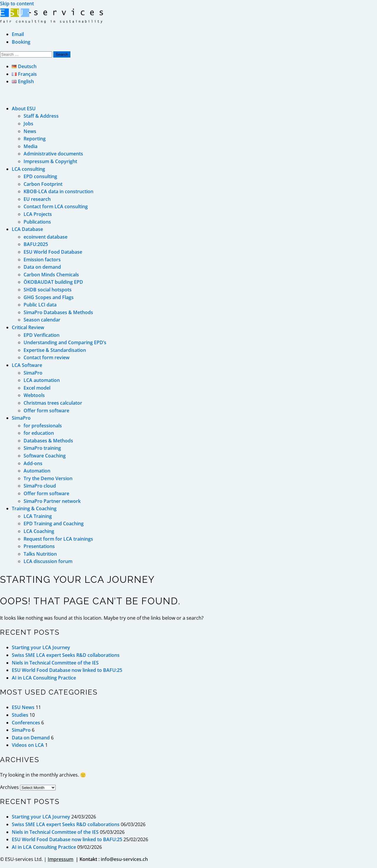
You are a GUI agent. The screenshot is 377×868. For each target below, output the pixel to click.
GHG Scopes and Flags (49, 297)
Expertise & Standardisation (55, 350)
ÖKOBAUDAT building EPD (53, 282)
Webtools (34, 395)
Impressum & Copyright (50, 161)
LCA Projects (38, 214)
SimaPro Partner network (52, 501)
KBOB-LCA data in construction (58, 191)
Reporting (35, 139)
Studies (20, 715)
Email (18, 34)
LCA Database (27, 229)
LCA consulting (28, 169)
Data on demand (42, 267)
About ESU (24, 109)
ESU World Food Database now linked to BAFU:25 (67, 670)
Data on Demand (31, 738)
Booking (21, 42)
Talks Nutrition (40, 554)
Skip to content (17, 4)
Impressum (61, 859)
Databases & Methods (48, 441)
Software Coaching (45, 456)
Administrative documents (53, 154)
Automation (37, 471)
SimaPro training (42, 448)
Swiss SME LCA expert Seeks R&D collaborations (66, 655)
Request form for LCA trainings (58, 539)
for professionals (43, 426)
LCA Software (27, 365)
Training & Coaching (34, 508)
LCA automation (42, 380)
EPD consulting (40, 176)
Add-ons (33, 463)
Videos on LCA (28, 745)
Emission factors (42, 260)
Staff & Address (41, 116)
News (30, 131)
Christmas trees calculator (53, 403)
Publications (37, 222)
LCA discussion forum (48, 561)
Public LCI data (40, 305)
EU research (37, 199)
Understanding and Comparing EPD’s (65, 342)
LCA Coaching (39, 531)
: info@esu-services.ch (123, 859)
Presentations (39, 546)
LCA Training (38, 516)
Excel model (37, 388)
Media (30, 146)
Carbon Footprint (43, 184)
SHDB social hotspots (48, 290)
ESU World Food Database (53, 252)
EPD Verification (42, 335)
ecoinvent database (46, 237)
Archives (9, 787)
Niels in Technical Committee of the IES (55, 663)
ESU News (23, 707)
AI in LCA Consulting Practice (44, 678)
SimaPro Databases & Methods (58, 312)
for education (39, 433)
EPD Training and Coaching (54, 524)
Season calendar (42, 320)
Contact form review (47, 357)
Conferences (26, 723)
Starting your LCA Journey (41, 647)
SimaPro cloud (40, 486)
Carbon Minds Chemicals (51, 275)
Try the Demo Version (48, 478)
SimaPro (33, 373)
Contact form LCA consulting (56, 206)
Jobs (28, 124)
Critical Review (28, 327)
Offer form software (46, 411)
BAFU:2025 (36, 244)
